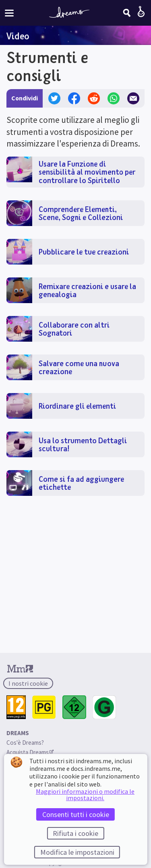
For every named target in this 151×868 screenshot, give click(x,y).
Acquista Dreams (30, 752)
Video (18, 36)
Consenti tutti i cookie (76, 814)
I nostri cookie (28, 683)
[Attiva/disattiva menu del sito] (9, 13)
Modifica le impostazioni (77, 852)
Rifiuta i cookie (75, 833)
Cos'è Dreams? (25, 743)
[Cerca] (127, 13)
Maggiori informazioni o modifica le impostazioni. (85, 795)
